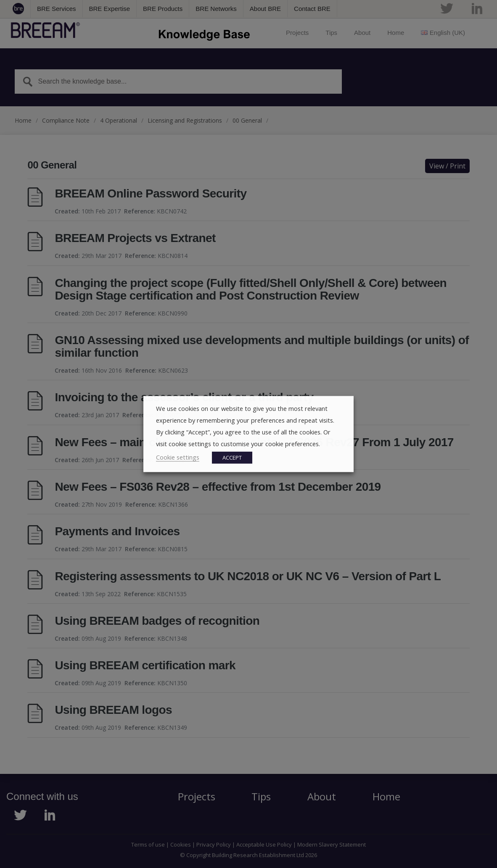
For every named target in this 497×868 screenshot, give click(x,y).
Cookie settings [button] (178, 457)
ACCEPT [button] (232, 458)
